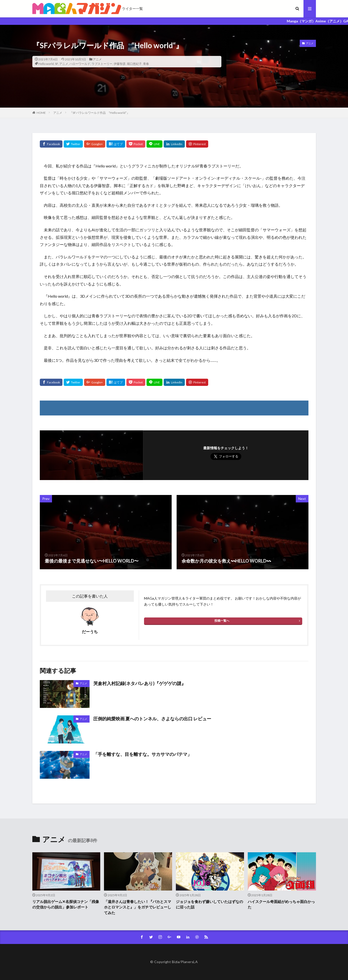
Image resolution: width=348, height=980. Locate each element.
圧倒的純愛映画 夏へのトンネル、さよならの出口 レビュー (152, 719)
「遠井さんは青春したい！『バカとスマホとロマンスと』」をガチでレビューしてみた (138, 907)
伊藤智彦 (120, 64)
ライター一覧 (132, 9)
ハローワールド (80, 64)
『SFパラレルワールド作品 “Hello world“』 (100, 113)
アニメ (97, 59)
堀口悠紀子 (134, 64)
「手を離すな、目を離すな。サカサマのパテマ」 (143, 754)
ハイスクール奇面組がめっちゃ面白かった (281, 904)
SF (56, 64)
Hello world (46, 64)
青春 (146, 64)
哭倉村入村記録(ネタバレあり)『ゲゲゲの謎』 (140, 683)
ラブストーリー (102, 64)
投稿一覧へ (222, 621)
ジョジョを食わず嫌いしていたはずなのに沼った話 (209, 904)
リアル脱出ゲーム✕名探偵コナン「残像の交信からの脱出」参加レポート (66, 904)
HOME (41, 113)
